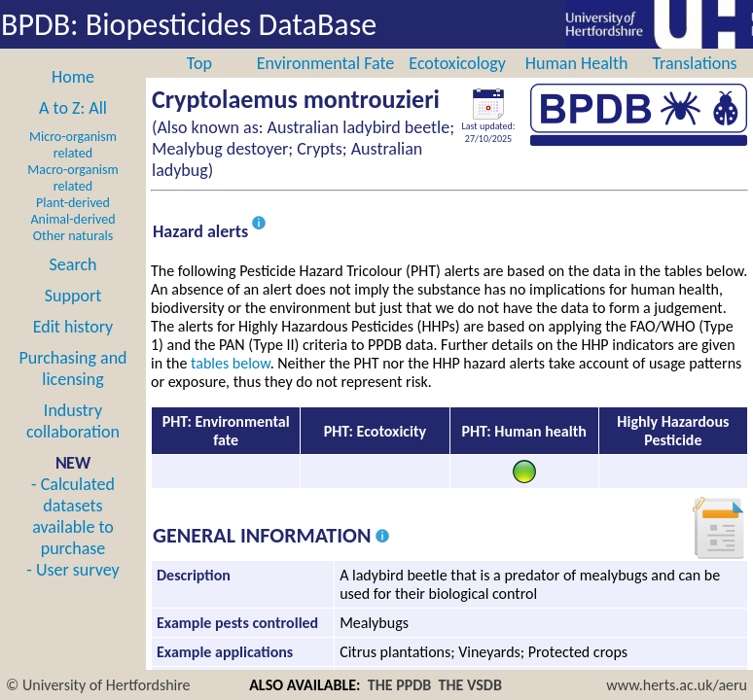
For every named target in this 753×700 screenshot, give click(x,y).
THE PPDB (400, 685)
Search (73, 264)
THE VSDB (470, 685)
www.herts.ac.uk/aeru (677, 685)
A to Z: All (73, 108)
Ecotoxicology (457, 63)
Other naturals (73, 236)
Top (199, 63)
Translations (694, 63)
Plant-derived (73, 203)
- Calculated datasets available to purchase (73, 516)
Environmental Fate (325, 63)
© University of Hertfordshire (98, 685)
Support (73, 296)
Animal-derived (73, 219)
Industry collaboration (73, 421)
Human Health (577, 63)
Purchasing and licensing (72, 368)
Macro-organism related (72, 178)
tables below (231, 363)
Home (73, 77)
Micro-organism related (73, 145)
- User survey (72, 570)
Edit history (73, 327)
